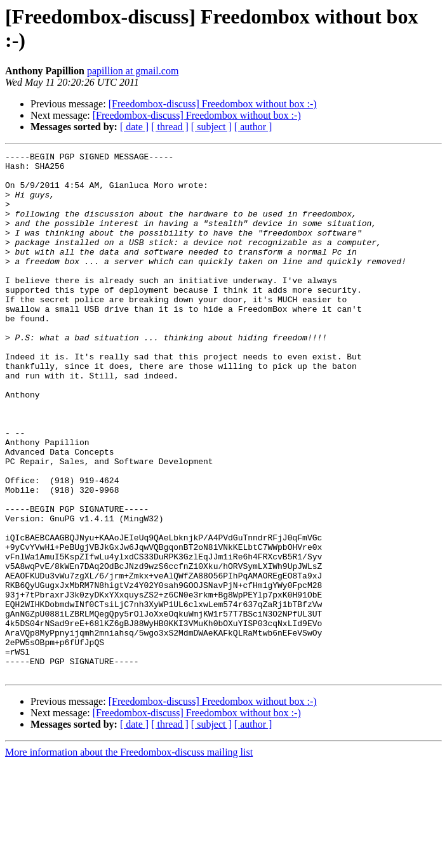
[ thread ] (170, 127)
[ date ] (134, 127)
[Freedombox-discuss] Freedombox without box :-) (213, 104)
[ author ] (253, 127)
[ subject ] (211, 127)
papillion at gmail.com (133, 71)
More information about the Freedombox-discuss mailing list (129, 857)
